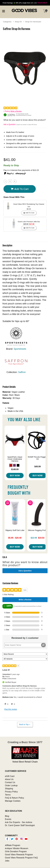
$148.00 (15, 469)
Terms (8, 795)
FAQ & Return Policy (14, 798)
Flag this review (11, 709)
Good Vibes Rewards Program (19, 854)
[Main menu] (3, 11)
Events (8, 819)
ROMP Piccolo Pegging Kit (37, 458)
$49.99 (38, 466)
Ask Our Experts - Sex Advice (18, 822)
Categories (7, 22)
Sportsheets (20, 349)
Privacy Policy (11, 792)
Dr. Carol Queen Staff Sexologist (20, 825)
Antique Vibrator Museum (17, 848)
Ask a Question (10, 124)
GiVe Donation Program (16, 851)
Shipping (9, 788)
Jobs (7, 861)
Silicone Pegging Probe (37, 530)
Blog (7, 816)
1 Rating (7, 111)
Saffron (22, 372)
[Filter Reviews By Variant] (25, 659)
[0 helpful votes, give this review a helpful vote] (6, 704)
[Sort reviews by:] (25, 654)
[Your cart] (45, 11)
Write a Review (16, 111)
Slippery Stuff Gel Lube (15, 530)
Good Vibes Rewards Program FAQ (21, 858)
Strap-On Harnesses (33, 22)
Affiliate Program (12, 845)
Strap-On (18, 22)
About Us (9, 779)
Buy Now (15, 475)
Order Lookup (11, 785)
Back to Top (25, 724)
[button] (11, 465)
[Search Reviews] (25, 645)
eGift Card (10, 776)
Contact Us (10, 782)
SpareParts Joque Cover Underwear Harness (15, 459)
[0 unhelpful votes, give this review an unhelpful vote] (12, 704)
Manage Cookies (13, 801)
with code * (25, 3)
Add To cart (20, 189)
